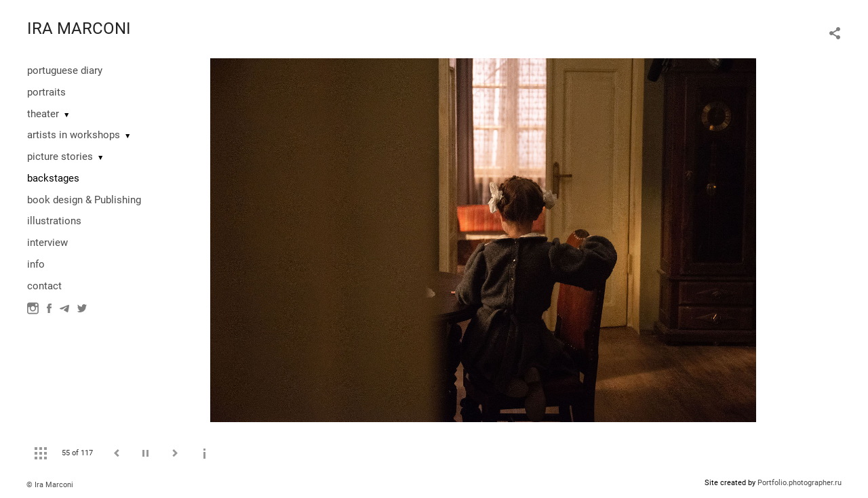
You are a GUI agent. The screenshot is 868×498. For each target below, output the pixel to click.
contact (44, 286)
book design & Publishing (84, 200)
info (36, 264)
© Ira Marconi (50, 485)
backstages (53, 178)
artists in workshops (74, 135)
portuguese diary (65, 70)
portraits (46, 92)
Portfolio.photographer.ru (800, 483)
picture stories (60, 157)
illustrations (54, 221)
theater (43, 114)
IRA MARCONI (79, 28)
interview (47, 243)
